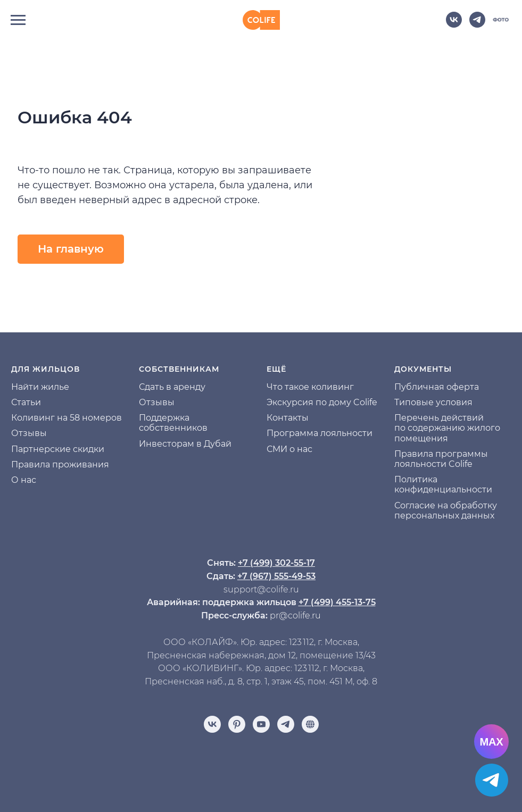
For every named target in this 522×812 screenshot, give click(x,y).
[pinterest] (237, 724)
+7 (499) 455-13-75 (337, 602)
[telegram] (477, 25)
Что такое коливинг (310, 387)
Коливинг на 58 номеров (67, 418)
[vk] (454, 25)
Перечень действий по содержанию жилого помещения (447, 428)
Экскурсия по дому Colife (322, 402)
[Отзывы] (310, 724)
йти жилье (46, 387)
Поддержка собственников (173, 423)
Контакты (288, 418)
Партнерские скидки (58, 449)
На (17, 387)
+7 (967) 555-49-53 (276, 576)
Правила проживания (60, 464)
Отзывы (29, 433)
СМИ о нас (289, 449)
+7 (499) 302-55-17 (276, 563)
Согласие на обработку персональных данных (446, 510)
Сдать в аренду (172, 387)
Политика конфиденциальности (443, 484)
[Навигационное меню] (18, 20)
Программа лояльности (320, 433)
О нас (24, 480)
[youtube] (261, 724)
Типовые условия (433, 402)
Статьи (26, 402)
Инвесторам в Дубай (185, 444)
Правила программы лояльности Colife (441, 459)
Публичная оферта (437, 387)
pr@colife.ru (295, 616)
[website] (501, 25)
